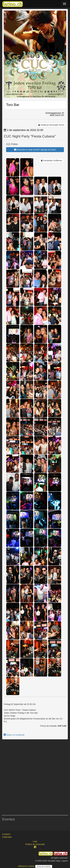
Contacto (6, 834)
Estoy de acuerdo (44, 866)
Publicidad (7, 837)
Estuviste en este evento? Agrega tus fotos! (35, 150)
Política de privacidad (35, 844)
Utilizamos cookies (27, 866)
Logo (35, 841)
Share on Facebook (14, 735)
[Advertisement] (35, 777)
